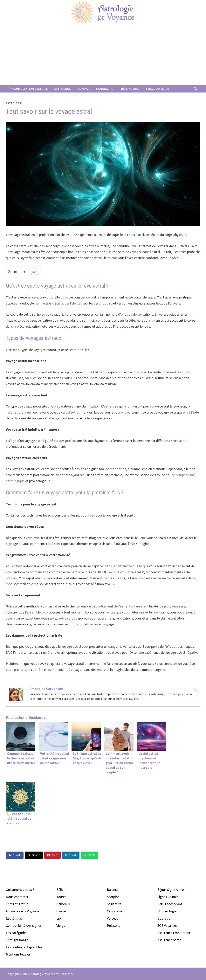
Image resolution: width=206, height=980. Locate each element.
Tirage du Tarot (158, 89)
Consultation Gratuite (28, 89)
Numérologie (167, 911)
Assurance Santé (169, 940)
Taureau (62, 897)
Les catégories (17, 933)
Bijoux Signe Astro (171, 890)
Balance (113, 890)
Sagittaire (114, 904)
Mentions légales (18, 954)
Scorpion (113, 897)
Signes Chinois (168, 897)
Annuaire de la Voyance (22, 911)
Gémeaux (63, 904)
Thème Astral (129, 89)
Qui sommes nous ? (20, 890)
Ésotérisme (14, 918)
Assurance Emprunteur (174, 933)
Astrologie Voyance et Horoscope (52, 974)
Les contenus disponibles (24, 947)
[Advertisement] (103, 56)
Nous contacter (17, 897)
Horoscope (105, 89)
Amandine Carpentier (46, 689)
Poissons (113, 925)
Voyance (84, 89)
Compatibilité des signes (24, 925)
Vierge (61, 925)
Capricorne (115, 911)
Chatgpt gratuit (17, 904)
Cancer (61, 911)
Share (15, 855)
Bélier (61, 890)
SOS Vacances (167, 925)
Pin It (52, 855)
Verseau (113, 918)
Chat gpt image (17, 940)
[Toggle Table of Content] (33, 272)
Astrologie (63, 89)
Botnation (165, 918)
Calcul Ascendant (170, 904)
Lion (59, 918)
